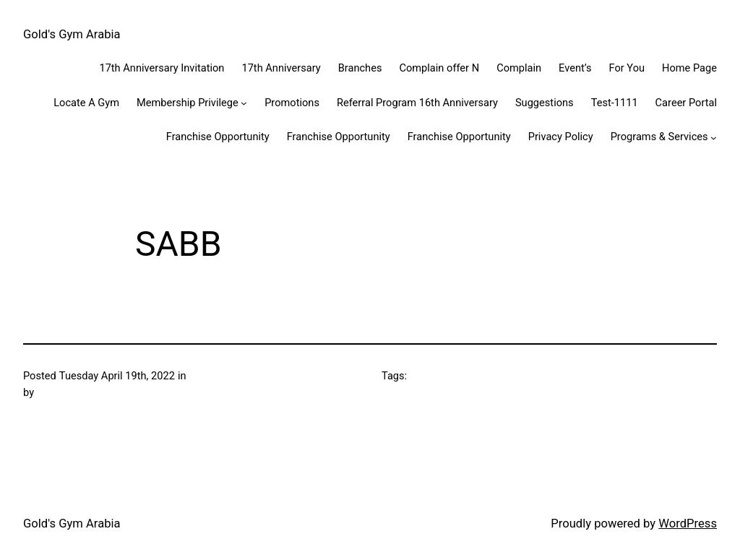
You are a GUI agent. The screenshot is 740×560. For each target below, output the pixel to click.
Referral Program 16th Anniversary (417, 103)
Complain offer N (439, 68)
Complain (519, 68)
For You (627, 68)
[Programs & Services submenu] (714, 137)
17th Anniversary (281, 68)
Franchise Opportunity (218, 137)
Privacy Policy (561, 137)
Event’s (575, 68)
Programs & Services (659, 137)
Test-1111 (615, 103)
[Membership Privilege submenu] (244, 103)
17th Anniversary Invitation (162, 68)
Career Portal (686, 103)
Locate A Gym (86, 103)
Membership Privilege (188, 103)
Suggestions (545, 103)
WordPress (688, 524)
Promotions (292, 103)
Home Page (689, 68)
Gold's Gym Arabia (72, 34)
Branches (360, 68)
